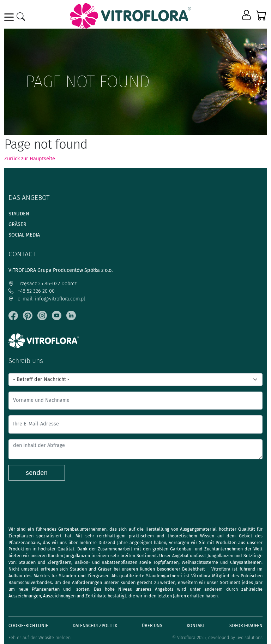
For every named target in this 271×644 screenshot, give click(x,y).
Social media (24, 235)
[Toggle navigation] (10, 17)
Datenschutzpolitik (95, 625)
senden (37, 473)
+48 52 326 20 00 (32, 291)
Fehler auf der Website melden (40, 637)
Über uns (152, 625)
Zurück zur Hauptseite (30, 159)
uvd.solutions (249, 637)
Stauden (19, 214)
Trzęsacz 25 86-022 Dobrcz (43, 284)
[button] (247, 16)
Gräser (17, 224)
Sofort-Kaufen (246, 625)
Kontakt (196, 625)
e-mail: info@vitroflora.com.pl (47, 299)
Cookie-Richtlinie (28, 625)
